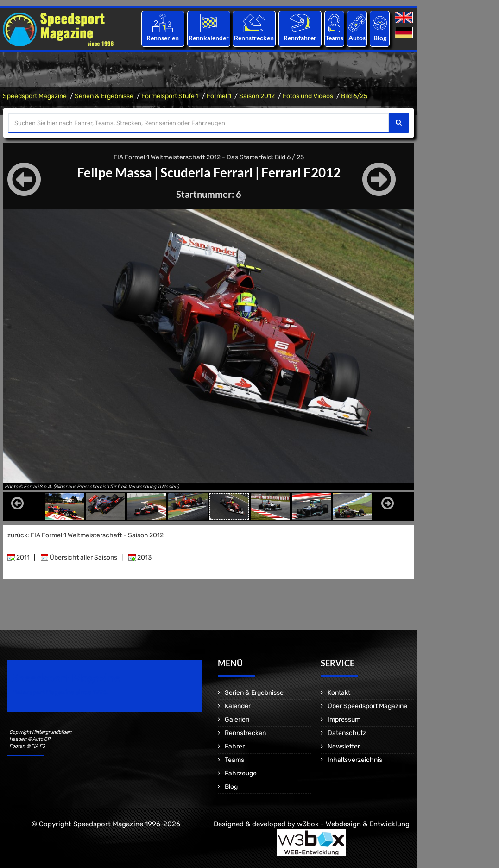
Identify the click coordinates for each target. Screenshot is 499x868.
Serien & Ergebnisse (104, 96)
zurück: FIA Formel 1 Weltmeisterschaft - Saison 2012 (85, 535)
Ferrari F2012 (301, 172)
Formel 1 (219, 96)
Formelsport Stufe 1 (170, 96)
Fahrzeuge (241, 773)
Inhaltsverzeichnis (355, 760)
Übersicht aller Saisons (79, 557)
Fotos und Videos (308, 96)
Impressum (344, 720)
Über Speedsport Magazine (367, 706)
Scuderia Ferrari (207, 172)
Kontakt (339, 693)
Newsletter (344, 746)
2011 (19, 557)
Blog (380, 38)
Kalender (238, 706)
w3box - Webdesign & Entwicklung (353, 824)
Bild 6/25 (354, 96)
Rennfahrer (300, 38)
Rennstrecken (254, 38)
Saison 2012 (257, 96)
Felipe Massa (114, 172)
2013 (140, 557)
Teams (334, 38)
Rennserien (163, 38)
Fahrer (235, 746)
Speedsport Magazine (35, 96)
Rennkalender (208, 38)
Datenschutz (347, 733)
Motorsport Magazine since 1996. (60, 692)
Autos (357, 38)
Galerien (237, 720)
